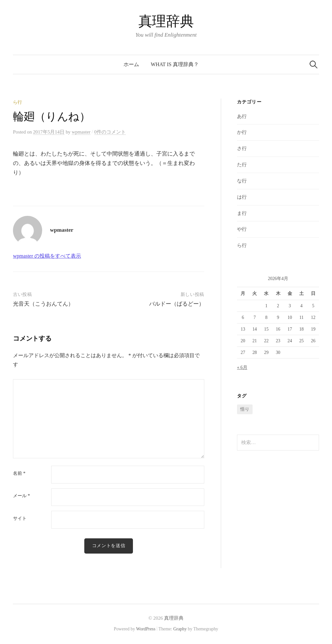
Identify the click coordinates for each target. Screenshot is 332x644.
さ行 (242, 148)
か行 (242, 132)
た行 (242, 165)
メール (21, 496)
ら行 (18, 102)
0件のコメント (110, 132)
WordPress (146, 629)
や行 (242, 229)
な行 (242, 181)
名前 (19, 474)
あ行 (242, 116)
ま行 (242, 213)
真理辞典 (166, 21)
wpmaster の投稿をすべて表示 (47, 256)
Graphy (180, 629)
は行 (242, 197)
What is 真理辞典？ (175, 64)
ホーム (131, 64)
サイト (20, 519)
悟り (245, 409)
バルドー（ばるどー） (177, 304)
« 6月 (242, 367)
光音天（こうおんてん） (43, 304)
